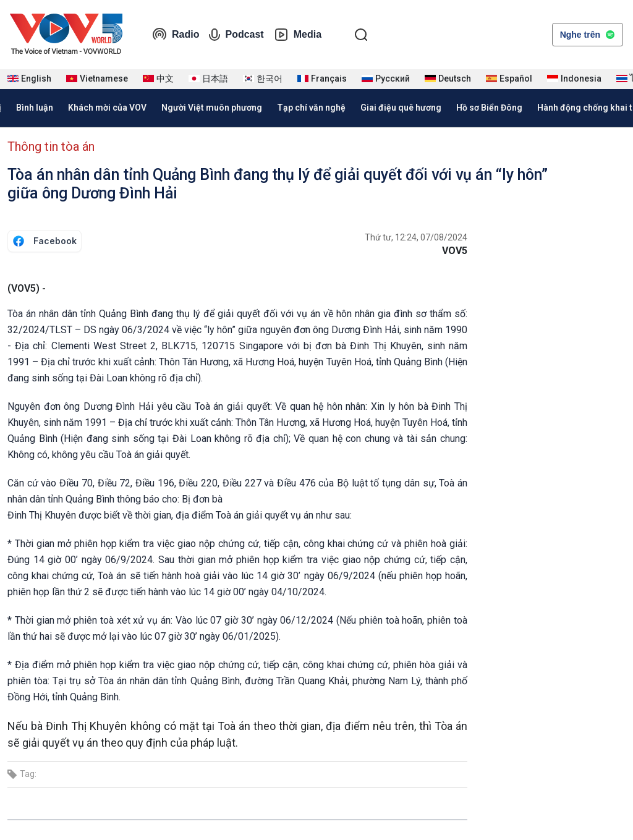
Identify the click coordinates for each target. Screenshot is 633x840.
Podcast (236, 35)
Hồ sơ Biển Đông (489, 108)
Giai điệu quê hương (401, 108)
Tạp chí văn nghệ (311, 108)
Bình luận (35, 108)
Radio (176, 35)
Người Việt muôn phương (212, 108)
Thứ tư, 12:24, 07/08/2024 (416, 237)
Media (298, 35)
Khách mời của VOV (107, 108)
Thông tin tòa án (51, 146)
